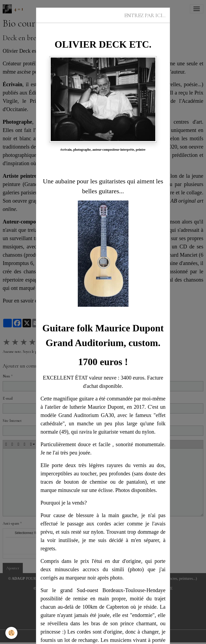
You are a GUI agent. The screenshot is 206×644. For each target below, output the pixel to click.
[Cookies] (11, 633)
